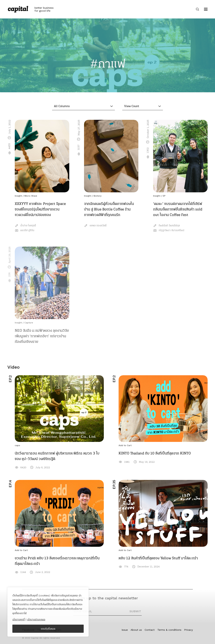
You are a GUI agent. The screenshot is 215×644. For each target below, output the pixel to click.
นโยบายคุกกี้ (19, 619)
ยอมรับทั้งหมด (48, 629)
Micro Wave (31, 196)
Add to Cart (125, 445)
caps (17, 445)
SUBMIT (135, 611)
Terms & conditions (169, 630)
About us (136, 630)
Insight (18, 196)
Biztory (98, 196)
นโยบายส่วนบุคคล (36, 619)
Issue (125, 630)
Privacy (188, 630)
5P (164, 196)
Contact (150, 630)
